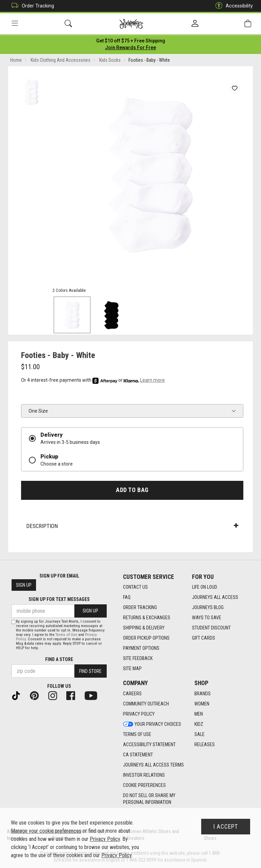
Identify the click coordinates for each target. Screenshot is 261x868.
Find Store (90, 671)
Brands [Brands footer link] (203, 694)
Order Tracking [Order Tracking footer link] (140, 607)
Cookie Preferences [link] (144, 785)
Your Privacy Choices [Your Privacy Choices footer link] (152, 724)
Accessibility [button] (232, 6)
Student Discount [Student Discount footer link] (211, 628)
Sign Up (24, 585)
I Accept (226, 827)
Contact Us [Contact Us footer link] (135, 587)
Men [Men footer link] (199, 714)
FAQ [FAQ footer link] (127, 597)
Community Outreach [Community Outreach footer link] (146, 704)
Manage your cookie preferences (46, 831)
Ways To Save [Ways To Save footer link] (207, 618)
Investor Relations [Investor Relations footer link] (144, 775)
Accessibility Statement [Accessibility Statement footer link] (149, 744)
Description (132, 526)
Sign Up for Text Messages (59, 599)
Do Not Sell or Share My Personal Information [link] (149, 799)
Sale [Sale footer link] (199, 734)
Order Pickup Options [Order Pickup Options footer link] (146, 638)
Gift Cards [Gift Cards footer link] (204, 638)
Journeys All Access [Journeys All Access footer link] (215, 597)
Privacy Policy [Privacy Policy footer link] (139, 714)
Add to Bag (132, 490)
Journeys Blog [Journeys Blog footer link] (208, 607)
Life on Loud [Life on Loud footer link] (205, 587)
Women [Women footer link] (202, 704)
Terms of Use (66, 635)
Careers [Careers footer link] (132, 694)
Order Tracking (31, 6)
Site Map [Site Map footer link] (132, 668)
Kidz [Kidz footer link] (199, 724)
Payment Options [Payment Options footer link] (141, 648)
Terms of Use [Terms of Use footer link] (137, 734)
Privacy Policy (105, 839)
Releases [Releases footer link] (205, 744)
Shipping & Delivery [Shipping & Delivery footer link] (144, 628)
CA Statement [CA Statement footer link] (138, 755)
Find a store (59, 659)
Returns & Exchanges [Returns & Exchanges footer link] (147, 618)
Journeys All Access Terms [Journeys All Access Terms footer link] (153, 765)
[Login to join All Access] (131, 41)
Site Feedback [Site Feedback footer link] (138, 658)
